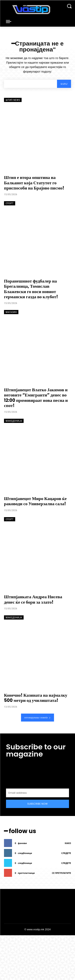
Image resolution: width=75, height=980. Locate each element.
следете (66, 853)
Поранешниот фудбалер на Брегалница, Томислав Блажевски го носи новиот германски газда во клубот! (31, 289)
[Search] (64, 84)
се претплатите (61, 873)
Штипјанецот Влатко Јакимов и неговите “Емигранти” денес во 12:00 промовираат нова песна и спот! (36, 398)
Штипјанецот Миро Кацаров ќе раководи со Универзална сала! (35, 501)
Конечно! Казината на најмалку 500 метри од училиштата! (36, 698)
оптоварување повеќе (37, 717)
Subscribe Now (38, 804)
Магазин (11, 312)
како (68, 843)
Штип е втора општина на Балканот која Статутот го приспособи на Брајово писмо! (34, 183)
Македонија (14, 421)
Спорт (10, 203)
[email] (37, 793)
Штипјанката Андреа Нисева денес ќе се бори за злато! (33, 599)
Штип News (13, 100)
